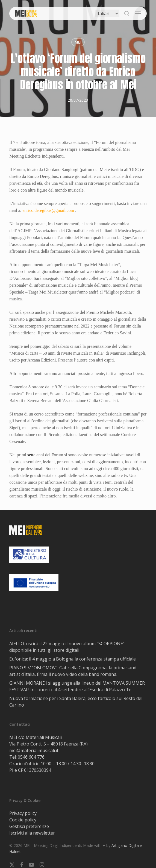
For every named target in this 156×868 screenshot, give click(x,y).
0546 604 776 (31, 757)
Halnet (15, 851)
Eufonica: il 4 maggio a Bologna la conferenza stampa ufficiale (73, 659)
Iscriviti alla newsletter (32, 833)
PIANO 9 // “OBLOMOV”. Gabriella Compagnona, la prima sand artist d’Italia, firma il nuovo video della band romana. (73, 671)
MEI (78, 42)
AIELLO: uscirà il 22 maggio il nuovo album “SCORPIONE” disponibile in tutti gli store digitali (67, 647)
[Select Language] (107, 13)
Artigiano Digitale (127, 845)
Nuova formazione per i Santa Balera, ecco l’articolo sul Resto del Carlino (76, 702)
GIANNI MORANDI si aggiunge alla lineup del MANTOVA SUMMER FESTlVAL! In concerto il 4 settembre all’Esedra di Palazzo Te (77, 686)
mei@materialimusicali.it (34, 750)
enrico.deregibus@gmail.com (48, 210)
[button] (138, 13)
